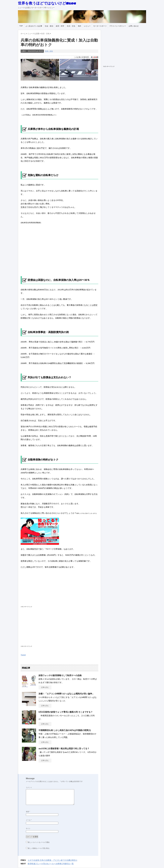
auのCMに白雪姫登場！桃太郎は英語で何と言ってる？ (64, 749)
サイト (28, 828)
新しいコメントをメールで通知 (39, 842)
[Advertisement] (54, 589)
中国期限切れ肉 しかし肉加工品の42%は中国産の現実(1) (65, 730)
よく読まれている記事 (34, 26)
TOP (21, 26)
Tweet (23, 655)
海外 (80, 26)
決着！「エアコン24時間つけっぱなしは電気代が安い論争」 (66, 694)
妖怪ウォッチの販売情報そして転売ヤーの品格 (60, 675)
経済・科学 (60, 26)
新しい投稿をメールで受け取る (39, 848)
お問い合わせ (134, 26)
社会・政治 (49, 26)
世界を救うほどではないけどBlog (47, 3)
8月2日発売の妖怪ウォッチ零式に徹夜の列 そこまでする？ (66, 712)
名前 (28, 812)
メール (29, 820)
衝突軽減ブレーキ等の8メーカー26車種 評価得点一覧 (51, 864)
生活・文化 (71, 26)
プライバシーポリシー (118, 26)
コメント (29, 787)
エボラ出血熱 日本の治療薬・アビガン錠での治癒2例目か (53, 860)
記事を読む (45, 687)
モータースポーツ (100, 26)
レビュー (87, 26)
